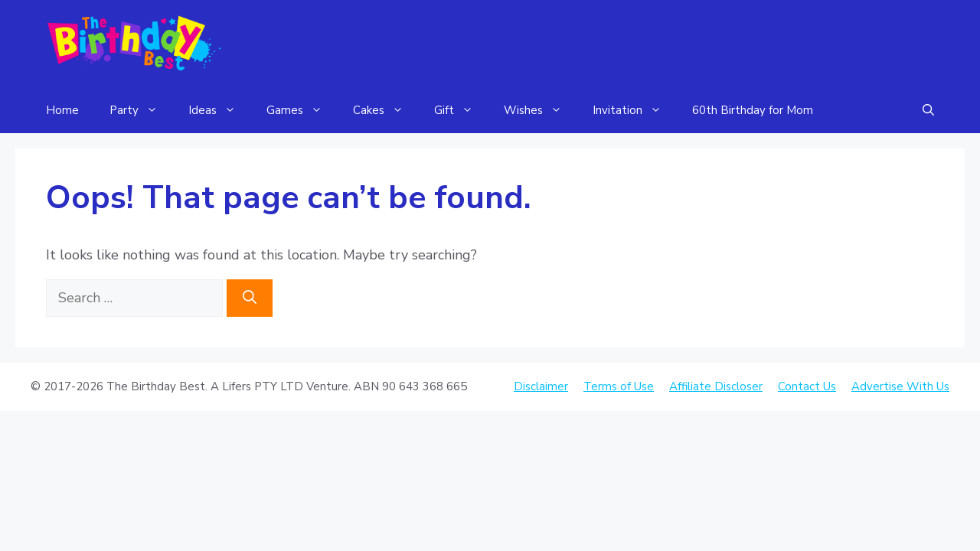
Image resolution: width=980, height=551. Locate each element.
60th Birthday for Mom (753, 110)
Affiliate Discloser (716, 386)
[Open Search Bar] (928, 110)
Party (141, 110)
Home (62, 110)
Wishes (541, 110)
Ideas (220, 110)
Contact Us (807, 386)
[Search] (250, 298)
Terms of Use (619, 386)
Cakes (386, 110)
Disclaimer (541, 386)
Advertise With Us (900, 386)
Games (302, 110)
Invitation (635, 110)
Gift (461, 110)
